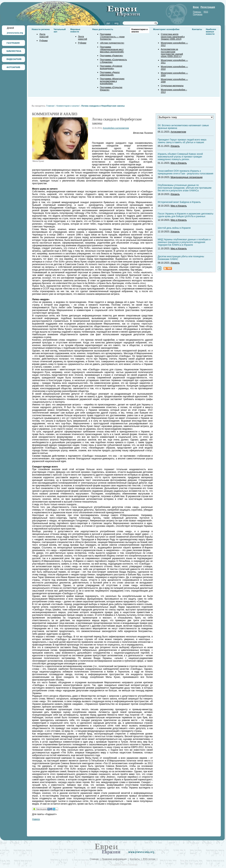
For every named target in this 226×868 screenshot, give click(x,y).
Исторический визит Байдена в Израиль (179, 202)
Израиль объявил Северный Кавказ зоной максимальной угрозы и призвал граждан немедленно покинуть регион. (180, 157)
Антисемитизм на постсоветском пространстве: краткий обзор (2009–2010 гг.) (172, 53)
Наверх (36, 819)
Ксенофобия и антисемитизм (116, 128)
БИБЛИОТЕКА (14, 51)
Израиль (175, 146)
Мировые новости (75, 30)
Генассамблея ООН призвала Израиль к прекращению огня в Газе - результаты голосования (185, 172)
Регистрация (208, 7)
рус (108, 23)
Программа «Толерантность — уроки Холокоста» (112, 37)
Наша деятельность (103, 29)
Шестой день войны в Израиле (174, 228)
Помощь (197, 12)
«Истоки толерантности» (112, 43)
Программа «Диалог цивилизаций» (110, 74)
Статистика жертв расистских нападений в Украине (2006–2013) (173, 37)
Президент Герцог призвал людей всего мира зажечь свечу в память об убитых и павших (182, 141)
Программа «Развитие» (112, 55)
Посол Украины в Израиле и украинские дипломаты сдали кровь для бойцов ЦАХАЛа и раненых (186, 215)
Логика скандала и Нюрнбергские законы (103, 106)
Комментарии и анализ (68, 106)
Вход (196, 7)
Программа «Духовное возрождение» (111, 67)
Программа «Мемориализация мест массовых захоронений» (112, 49)
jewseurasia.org (15, 33)
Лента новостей (44, 35)
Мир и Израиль (179, 163)
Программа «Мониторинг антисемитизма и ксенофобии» (112, 81)
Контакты (197, 29)
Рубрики (43, 40)
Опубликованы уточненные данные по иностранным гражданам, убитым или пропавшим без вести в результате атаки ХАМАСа (185, 188)
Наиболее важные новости (211, 32)
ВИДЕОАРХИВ (14, 59)
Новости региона (41, 29)
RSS (206, 12)
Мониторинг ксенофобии (166, 29)
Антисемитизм (178, 132)
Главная (50, 106)
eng (117, 23)
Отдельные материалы (172, 86)
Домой (10, 28)
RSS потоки (149, 859)
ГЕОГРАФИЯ (13, 43)
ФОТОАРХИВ (13, 67)
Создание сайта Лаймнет (124, 865)
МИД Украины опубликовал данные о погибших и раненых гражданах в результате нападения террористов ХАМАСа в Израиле (184, 242)
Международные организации (187, 177)
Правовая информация (114, 859)
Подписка (198, 14)
